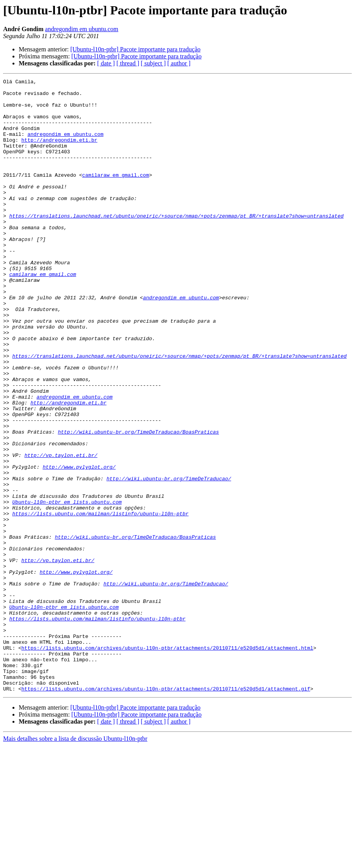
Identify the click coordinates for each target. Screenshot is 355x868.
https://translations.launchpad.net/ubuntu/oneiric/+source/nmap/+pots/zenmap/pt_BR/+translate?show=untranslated (177, 244)
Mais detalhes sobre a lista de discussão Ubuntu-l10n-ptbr (75, 861)
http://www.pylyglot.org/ (79, 545)
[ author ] (179, 63)
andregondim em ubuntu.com (82, 29)
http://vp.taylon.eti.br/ (61, 531)
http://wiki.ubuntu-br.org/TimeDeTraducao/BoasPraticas (138, 503)
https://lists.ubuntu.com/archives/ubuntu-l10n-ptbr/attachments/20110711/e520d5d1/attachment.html (167, 762)
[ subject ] (153, 63)
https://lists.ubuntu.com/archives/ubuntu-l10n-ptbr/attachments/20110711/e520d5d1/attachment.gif (166, 811)
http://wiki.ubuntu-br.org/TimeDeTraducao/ (169, 559)
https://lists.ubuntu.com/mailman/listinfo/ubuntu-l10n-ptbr (100, 601)
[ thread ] (128, 63)
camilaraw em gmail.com (116, 195)
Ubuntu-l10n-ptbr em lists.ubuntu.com (67, 587)
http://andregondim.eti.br (59, 153)
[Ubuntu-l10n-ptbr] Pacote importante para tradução (135, 49)
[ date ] (106, 63)
